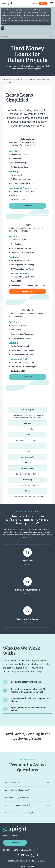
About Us (6, 836)
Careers (14, 836)
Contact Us (15, 843)
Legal (23, 866)
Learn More (27, 564)
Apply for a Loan (28, 291)
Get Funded (27, 206)
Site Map (31, 866)
